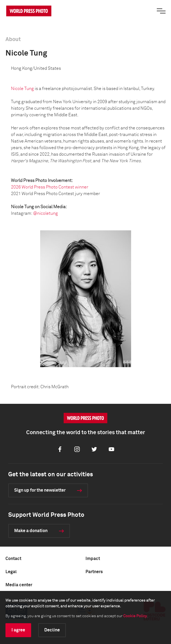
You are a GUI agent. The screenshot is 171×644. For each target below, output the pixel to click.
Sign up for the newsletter (40, 490)
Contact (13, 559)
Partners (94, 572)
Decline (52, 630)
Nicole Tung (22, 89)
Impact (93, 559)
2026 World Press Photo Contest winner (50, 187)
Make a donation (31, 531)
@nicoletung (45, 213)
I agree (18, 630)
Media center (19, 585)
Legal (11, 572)
